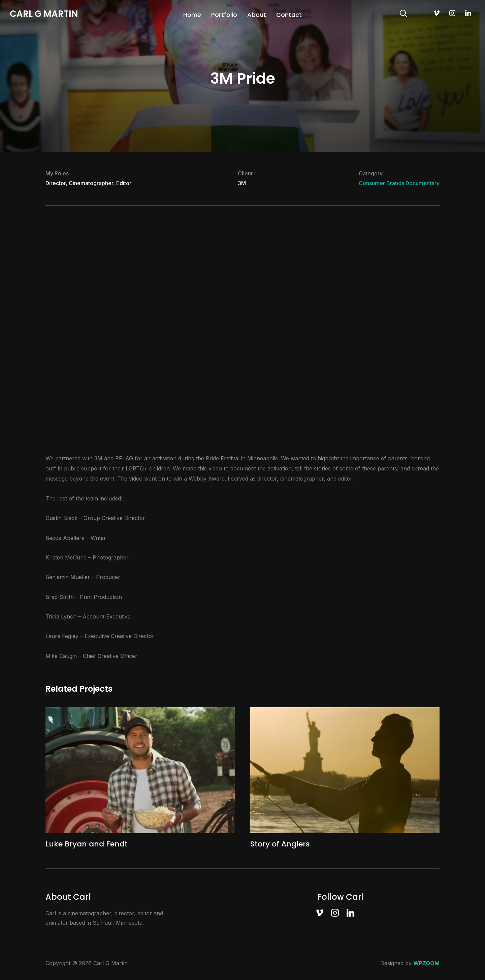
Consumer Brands (381, 183)
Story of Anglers (280, 844)
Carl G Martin (44, 14)
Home (192, 15)
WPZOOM (426, 963)
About (257, 15)
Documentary (423, 183)
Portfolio (224, 15)
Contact (289, 15)
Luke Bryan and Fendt (87, 844)
